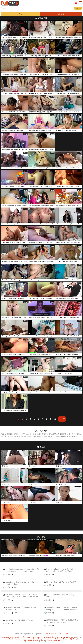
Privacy (62, 634)
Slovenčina (5, 637)
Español (30, 639)
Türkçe (24, 641)
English (49, 637)
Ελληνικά (66, 639)
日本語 (34, 637)
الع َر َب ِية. (66, 637)
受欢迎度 (61, 14)
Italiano (30, 641)
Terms (67, 634)
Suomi (39, 637)
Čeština (54, 637)
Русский (24, 639)
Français (76, 639)
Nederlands (59, 639)
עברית (79, 637)
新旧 (20, 14)
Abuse (52, 634)
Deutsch (42, 641)
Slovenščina (57, 641)
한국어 (29, 637)
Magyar (60, 637)
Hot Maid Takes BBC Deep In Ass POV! (62, 582)
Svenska (18, 639)
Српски (12, 637)
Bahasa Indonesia (49, 639)
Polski (6, 639)
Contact (47, 634)
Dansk (43, 637)
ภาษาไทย (23, 637)
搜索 (77, 8)
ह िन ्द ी (36, 641)
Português (73, 637)
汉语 (71, 639)
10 (55, 419)
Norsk (17, 637)
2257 (57, 634)
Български (49, 641)
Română (12, 639)
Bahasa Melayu (38, 639)
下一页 (62, 419)
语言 (76, 3)
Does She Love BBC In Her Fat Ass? (20, 620)
